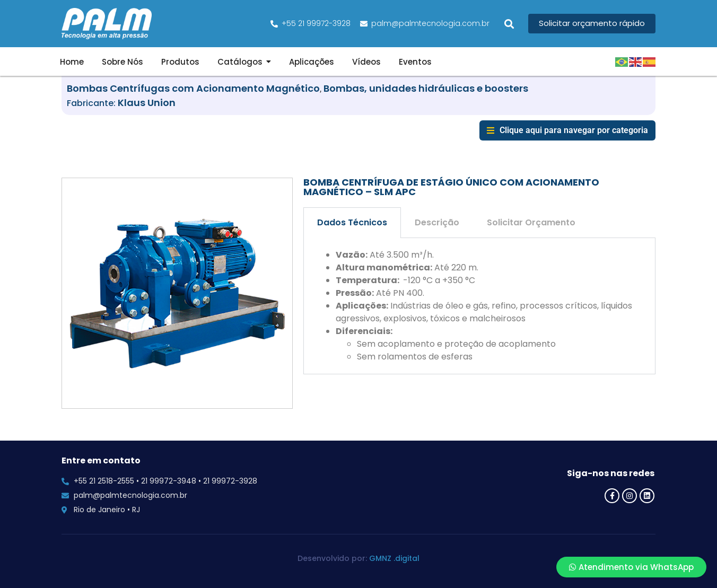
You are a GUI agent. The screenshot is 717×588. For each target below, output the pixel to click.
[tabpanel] (479, 306)
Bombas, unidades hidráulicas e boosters (426, 88)
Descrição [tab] (437, 222)
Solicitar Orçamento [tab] (531, 222)
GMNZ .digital (394, 558)
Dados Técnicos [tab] (352, 222)
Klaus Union (147, 103)
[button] (509, 24)
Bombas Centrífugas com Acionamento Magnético (193, 88)
